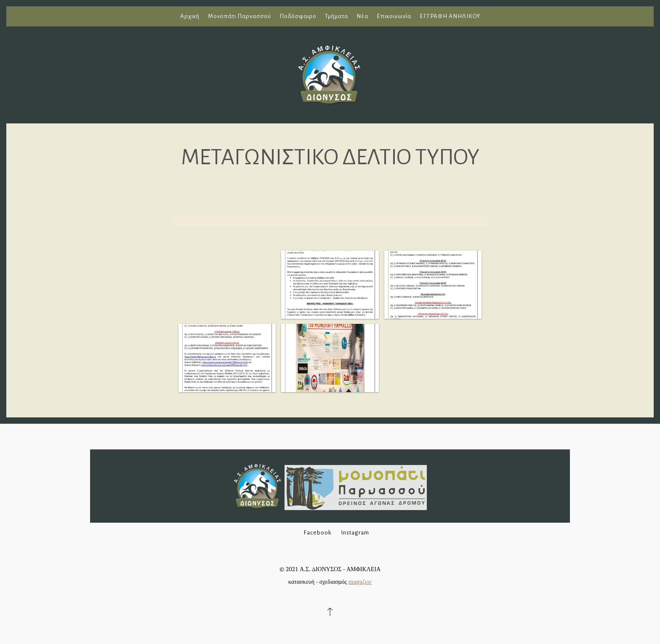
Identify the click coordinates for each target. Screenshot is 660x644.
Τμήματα (337, 16)
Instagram (355, 533)
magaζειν (360, 581)
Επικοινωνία (394, 16)
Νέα (362, 16)
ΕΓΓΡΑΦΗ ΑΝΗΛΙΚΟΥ (450, 16)
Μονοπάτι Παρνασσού (240, 16)
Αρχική (190, 16)
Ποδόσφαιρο (298, 16)
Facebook (317, 533)
